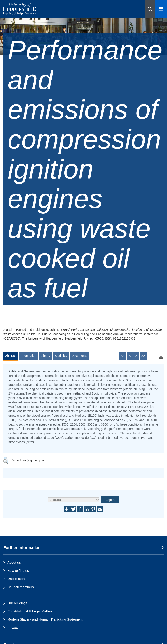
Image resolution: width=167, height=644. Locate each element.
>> (143, 356)
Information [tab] (28, 356)
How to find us (18, 571)
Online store (16, 579)
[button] (150, 9)
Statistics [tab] (61, 356)
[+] (161, 358)
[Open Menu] (161, 9)
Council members (21, 587)
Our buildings (17, 603)
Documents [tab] (79, 356)
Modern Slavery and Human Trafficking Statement (45, 619)
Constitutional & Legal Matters (30, 611)
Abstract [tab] (11, 356)
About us (14, 562)
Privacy (13, 628)
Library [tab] (45, 356)
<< (123, 356)
